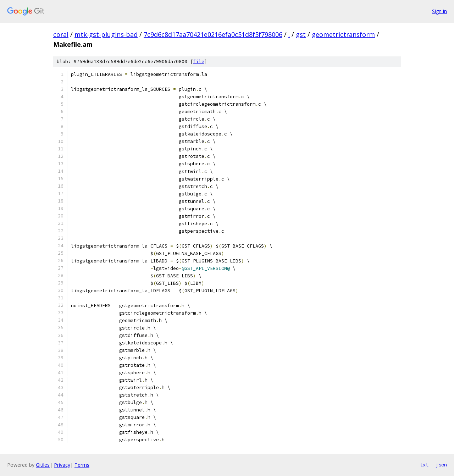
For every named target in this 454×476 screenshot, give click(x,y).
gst (301, 34)
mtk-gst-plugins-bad (106, 34)
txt (424, 465)
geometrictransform (343, 34)
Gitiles (43, 465)
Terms (82, 465)
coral (61, 34)
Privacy (62, 465)
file (199, 62)
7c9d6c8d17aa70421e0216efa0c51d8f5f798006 (213, 34)
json (441, 465)
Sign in (439, 11)
